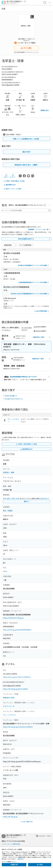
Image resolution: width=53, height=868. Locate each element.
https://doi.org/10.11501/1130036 (17, 677)
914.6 (5, 571)
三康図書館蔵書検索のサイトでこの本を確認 (34, 282)
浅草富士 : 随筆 (9, 472)
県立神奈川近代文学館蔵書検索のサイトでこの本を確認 (30, 294)
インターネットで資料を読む (11, 844)
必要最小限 (14, 865)
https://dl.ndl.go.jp (10, 817)
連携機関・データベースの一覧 (39, 229)
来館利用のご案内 (42, 337)
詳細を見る (45, 110)
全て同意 (40, 865)
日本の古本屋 (11, 396)
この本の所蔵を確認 (42, 311)
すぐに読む (26, 48)
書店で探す (26, 152)
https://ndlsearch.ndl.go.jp (13, 618)
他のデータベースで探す (12, 189)
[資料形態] (26, 245)
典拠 (26, 501)
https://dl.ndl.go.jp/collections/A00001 (18, 727)
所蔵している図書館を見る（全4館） (27, 139)
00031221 (44, 498)
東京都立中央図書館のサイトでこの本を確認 (34, 265)
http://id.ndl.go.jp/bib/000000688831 (17, 630)
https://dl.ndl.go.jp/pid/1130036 (15, 689)
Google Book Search (14, 399)
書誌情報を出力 (10, 185)
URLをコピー (13, 176)
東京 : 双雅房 (8, 511)
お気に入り (6, 176)
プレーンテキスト (13, 420)
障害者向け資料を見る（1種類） (27, 165)
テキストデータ (9, 706)
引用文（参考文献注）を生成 (14, 181)
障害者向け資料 (9, 698)
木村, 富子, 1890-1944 (11, 498)
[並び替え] (10, 245)
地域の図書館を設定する (34, 239)
